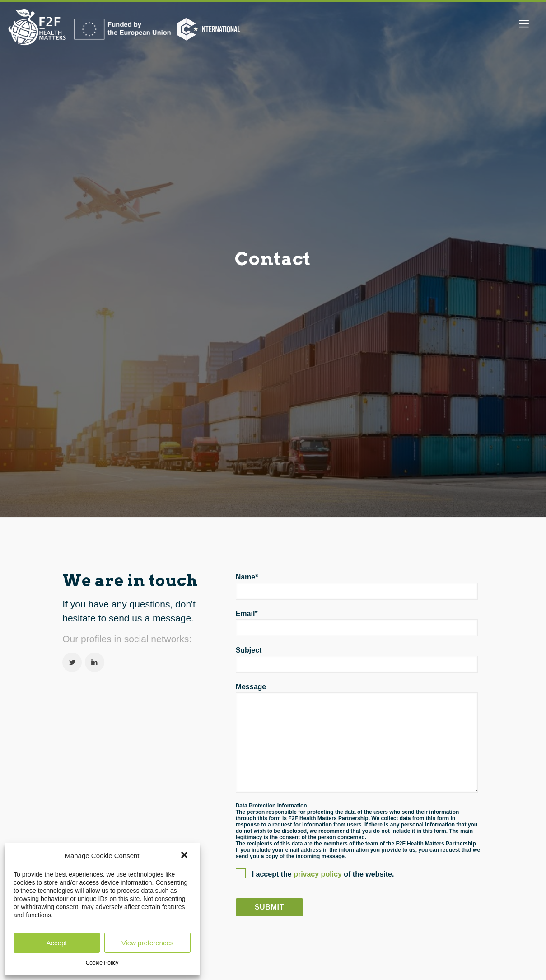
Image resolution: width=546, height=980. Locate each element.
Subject (357, 660)
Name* (357, 586)
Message (357, 738)
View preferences (148, 943)
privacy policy (319, 874)
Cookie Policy (102, 963)
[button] (185, 856)
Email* (357, 623)
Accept (57, 943)
